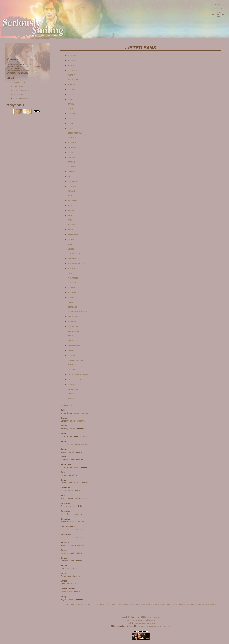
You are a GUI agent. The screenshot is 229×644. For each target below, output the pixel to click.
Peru (70, 273)
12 (94, 604)
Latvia (71, 239)
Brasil (71, 104)
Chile (70, 118)
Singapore (73, 317)
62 (213, 604)
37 (153, 604)
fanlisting (218, 9)
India (70, 196)
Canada (71, 114)
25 (125, 604)
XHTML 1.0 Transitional (149, 626)
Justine (26, 71)
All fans (72, 56)
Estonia (71, 152)
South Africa (74, 326)
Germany (72, 167)
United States (74, 379)
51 (187, 604)
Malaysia (72, 244)
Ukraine (71, 370)
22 (118, 604)
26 (127, 604)
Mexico (71, 249)
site (218, 16)
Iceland (71, 191)
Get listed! (19, 87)
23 (120, 604)
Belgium (71, 89)
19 (110, 604)
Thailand (72, 355)
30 (137, 604)
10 (89, 604)
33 (144, 604)
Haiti (70, 176)
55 (196, 604)
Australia (72, 70)
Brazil (71, 109)
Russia (71, 302)
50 (184, 604)
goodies (218, 12)
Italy (70, 220)
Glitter (148, 623)
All (73, 604)
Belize (71, 94)
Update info (19, 95)
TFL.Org (152, 620)
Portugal (72, 292)
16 (103, 604)
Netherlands (74, 254)
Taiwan (71, 350)
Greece (71, 172)
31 (139, 604)
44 (170, 604)
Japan (70, 230)
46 (175, 604)
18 (108, 604)
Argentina (73, 60)
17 (106, 604)
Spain (70, 336)
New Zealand (74, 259)
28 (132, 604)
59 (206, 604)
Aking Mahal (138, 620)
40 (161, 604)
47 (177, 604)
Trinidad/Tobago (75, 360)
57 (201, 604)
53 (192, 604)
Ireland (71, 210)
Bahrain (71, 85)
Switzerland (74, 346)
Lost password (21, 98)
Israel (71, 215)
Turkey (71, 365)
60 (208, 604)
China (70, 123)
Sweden (71, 341)
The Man (218, 5)
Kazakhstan (73, 234)
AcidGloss (139, 623)
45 (172, 604)
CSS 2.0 (167, 626)
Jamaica (71, 225)
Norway (71, 268)
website (84, 413)
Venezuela (73, 389)
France (71, 162)
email (76, 413)
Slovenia (72, 321)
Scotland (72, 307)
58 (204, 604)
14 (98, 604)
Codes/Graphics (21, 91)
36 (151, 604)
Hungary (72, 186)
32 (142, 604)
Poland (71, 288)
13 (96, 604)
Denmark (72, 138)
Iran (70, 205)
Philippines (73, 278)
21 (115, 604)
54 (194, 604)
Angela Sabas (154, 617)
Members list (20, 83)
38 (156, 604)
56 (199, 604)
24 (122, 604)
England (72, 147)
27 (130, 604)
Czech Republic (75, 133)
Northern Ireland (76, 263)
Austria (71, 75)
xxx (218, 20)
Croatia (71, 128)
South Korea (74, 331)
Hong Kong (73, 181)
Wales (71, 399)
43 (168, 604)
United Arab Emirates (78, 375)
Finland (71, 157)
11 (91, 604)
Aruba (71, 65)
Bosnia (71, 99)
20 (113, 604)
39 (158, 604)
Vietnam (71, 394)
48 (180, 604)
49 (182, 604)
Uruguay (72, 384)
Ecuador (72, 143)
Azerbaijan (73, 80)
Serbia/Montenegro (77, 312)
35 (149, 604)
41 (163, 604)
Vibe (154, 623)
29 (134, 604)
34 (146, 604)
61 (211, 604)
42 (165, 604)
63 (216, 604)
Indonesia (72, 201)
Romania (72, 297)
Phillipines (73, 283)
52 (189, 604)
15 (101, 604)
